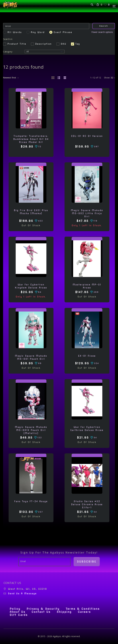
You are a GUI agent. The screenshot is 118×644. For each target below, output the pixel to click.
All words (15, 32)
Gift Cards (19, 615)
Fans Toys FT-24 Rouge (31, 501)
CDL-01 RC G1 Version (87, 136)
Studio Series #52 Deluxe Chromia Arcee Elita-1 (87, 504)
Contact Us (41, 612)
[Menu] (114, 6)
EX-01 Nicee (87, 356)
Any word (38, 32)
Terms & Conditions (83, 609)
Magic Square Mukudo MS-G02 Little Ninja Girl (87, 213)
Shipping (64, 612)
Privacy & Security (43, 609)
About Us (18, 612)
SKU (61, 44)
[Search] (46, 26)
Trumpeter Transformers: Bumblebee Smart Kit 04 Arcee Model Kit (31, 139)
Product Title (15, 44)
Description (41, 44)
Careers (84, 612)
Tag (76, 44)
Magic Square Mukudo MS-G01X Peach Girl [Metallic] (31, 430)
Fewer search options (102, 32)
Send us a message (22, 594)
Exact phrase (63, 32)
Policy (15, 609)
